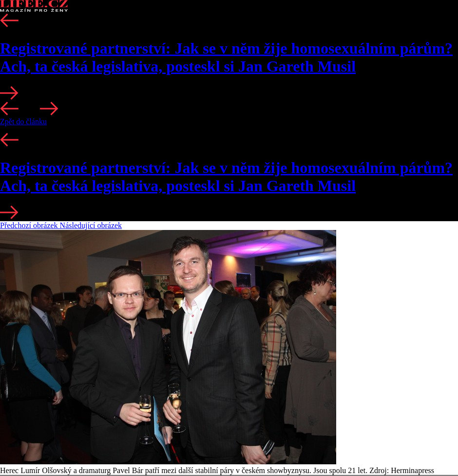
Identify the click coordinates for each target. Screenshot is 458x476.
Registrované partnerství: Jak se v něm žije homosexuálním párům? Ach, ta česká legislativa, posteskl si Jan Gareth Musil (226, 57)
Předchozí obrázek (30, 225)
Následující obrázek (91, 225)
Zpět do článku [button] (23, 122)
